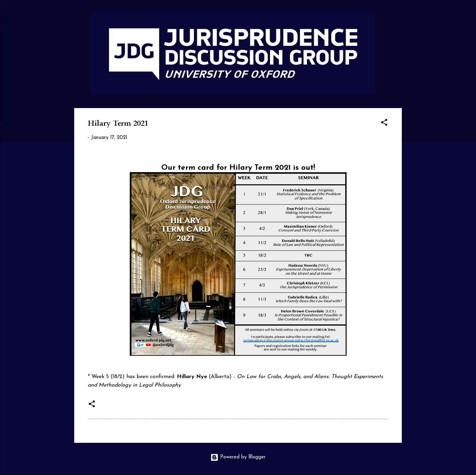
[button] (384, 124)
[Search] (398, 18)
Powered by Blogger (238, 457)
